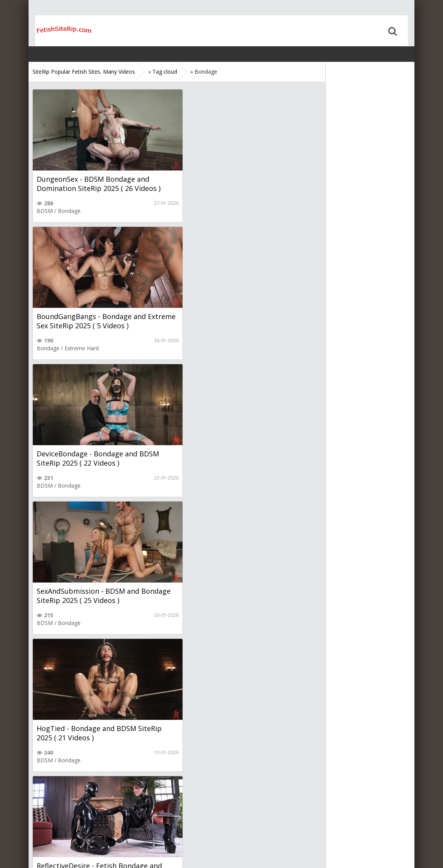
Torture (232, 760)
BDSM (45, 211)
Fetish (191, 486)
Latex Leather (221, 486)
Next (126, 791)
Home (57, 31)
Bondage (69, 211)
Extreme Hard (228, 211)
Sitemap (66, 838)
